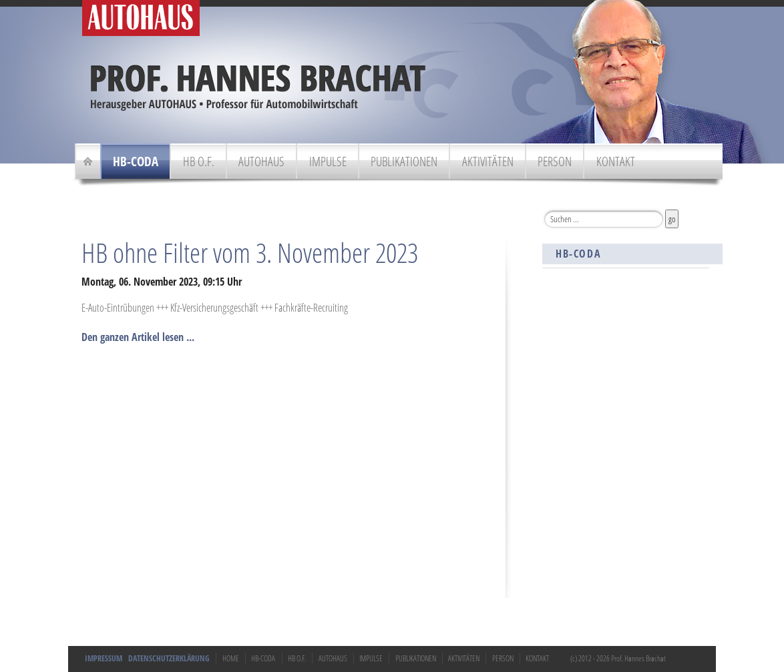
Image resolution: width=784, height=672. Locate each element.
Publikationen (404, 161)
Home (231, 658)
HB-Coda (136, 161)
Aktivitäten (488, 161)
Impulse (328, 161)
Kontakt (616, 161)
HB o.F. (199, 161)
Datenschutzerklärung (169, 658)
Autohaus (261, 161)
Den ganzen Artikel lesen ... (138, 337)
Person (555, 161)
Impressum (104, 658)
